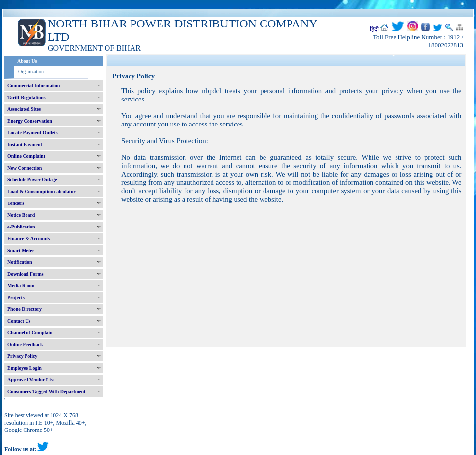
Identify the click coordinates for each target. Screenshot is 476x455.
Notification (20, 262)
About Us (27, 61)
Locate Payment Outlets (33, 133)
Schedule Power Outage (32, 180)
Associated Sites (24, 109)
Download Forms (26, 274)
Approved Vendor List (31, 380)
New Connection (25, 168)
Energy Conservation (30, 121)
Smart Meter (21, 250)
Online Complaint (26, 156)
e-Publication (21, 227)
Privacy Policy (22, 356)
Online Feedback (25, 344)
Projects (16, 297)
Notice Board (21, 215)
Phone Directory (25, 309)
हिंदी (374, 29)
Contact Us (19, 321)
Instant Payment (25, 144)
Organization (31, 71)
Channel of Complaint (31, 333)
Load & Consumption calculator (41, 191)
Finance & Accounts (28, 239)
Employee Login (25, 368)
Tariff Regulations (26, 97)
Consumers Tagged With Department (46, 392)
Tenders (16, 203)
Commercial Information (34, 86)
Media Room (21, 286)
